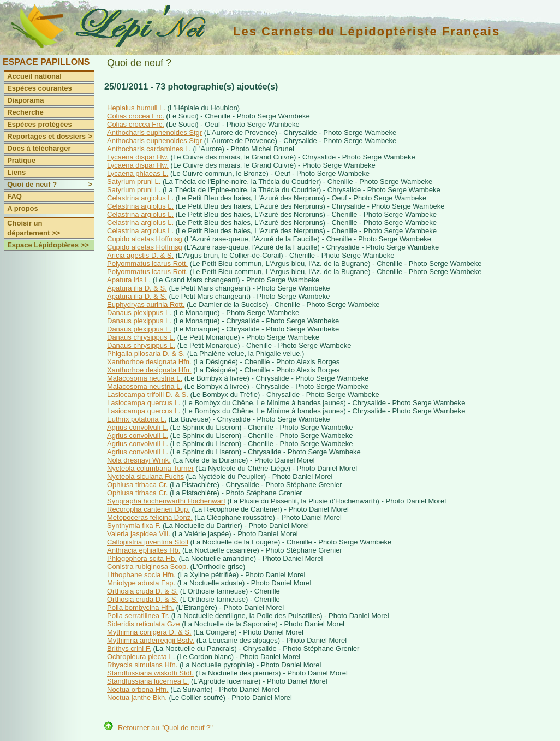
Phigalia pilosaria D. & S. (146, 354)
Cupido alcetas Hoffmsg (145, 239)
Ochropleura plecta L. (141, 657)
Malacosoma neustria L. (145, 378)
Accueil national (34, 76)
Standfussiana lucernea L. (148, 681)
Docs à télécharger (39, 148)
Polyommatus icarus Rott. (147, 263)
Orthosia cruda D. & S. (142, 591)
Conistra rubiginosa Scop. (148, 567)
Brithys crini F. (129, 648)
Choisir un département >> (34, 228)
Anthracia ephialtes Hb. (144, 550)
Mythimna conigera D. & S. (149, 632)
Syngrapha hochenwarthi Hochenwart (166, 501)
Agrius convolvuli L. (138, 427)
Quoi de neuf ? (50, 185)
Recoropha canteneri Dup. (148, 509)
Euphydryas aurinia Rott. (146, 304)
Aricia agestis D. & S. (140, 255)
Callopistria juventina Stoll (148, 542)
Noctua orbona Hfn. (138, 689)
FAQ (14, 196)
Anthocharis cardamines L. (149, 149)
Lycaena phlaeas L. (138, 173)
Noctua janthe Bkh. (137, 698)
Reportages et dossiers (50, 137)
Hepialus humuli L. (136, 108)
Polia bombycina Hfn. (141, 607)
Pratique (21, 160)
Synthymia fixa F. (134, 526)
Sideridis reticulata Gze (144, 624)
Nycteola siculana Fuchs (145, 476)
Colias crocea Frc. (136, 116)
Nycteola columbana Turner (150, 468)
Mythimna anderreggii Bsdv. (151, 640)
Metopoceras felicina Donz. (150, 517)
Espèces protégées (40, 124)
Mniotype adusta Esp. (141, 583)
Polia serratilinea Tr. (138, 616)
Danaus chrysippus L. (141, 337)
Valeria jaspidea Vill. (139, 534)
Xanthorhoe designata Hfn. (149, 362)
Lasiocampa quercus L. (144, 403)
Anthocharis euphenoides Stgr (154, 132)
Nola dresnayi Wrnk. (139, 460)
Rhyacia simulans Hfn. (142, 665)
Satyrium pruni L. (134, 182)
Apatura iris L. (129, 280)
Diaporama (25, 100)
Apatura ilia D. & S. (137, 288)
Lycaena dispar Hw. (138, 157)
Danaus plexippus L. (139, 313)
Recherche (25, 112)
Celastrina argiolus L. (140, 198)
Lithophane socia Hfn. (141, 575)
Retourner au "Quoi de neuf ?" (165, 728)
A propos (23, 208)
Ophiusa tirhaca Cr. (137, 485)
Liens (16, 172)
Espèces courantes (40, 88)
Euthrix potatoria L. (137, 419)
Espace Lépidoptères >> (48, 245)
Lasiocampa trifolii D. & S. (148, 395)
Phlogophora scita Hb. (142, 558)
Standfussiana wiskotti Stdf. (150, 673)
